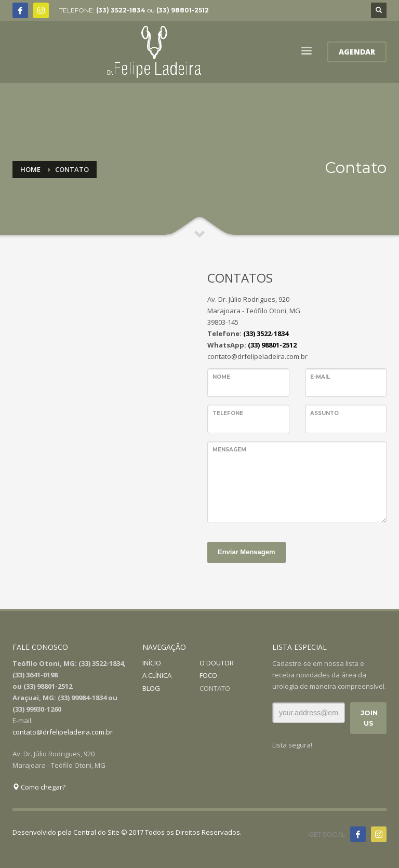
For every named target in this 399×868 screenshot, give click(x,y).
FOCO (208, 675)
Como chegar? (39, 787)
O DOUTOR (217, 663)
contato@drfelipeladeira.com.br (63, 732)
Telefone (228, 413)
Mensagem (229, 450)
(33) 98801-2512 (183, 10)
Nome (221, 377)
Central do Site (96, 832)
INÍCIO (152, 663)
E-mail (320, 377)
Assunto (324, 413)
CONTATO (215, 688)
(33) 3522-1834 (121, 10)
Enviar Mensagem (247, 552)
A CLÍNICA (157, 675)
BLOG (151, 688)
